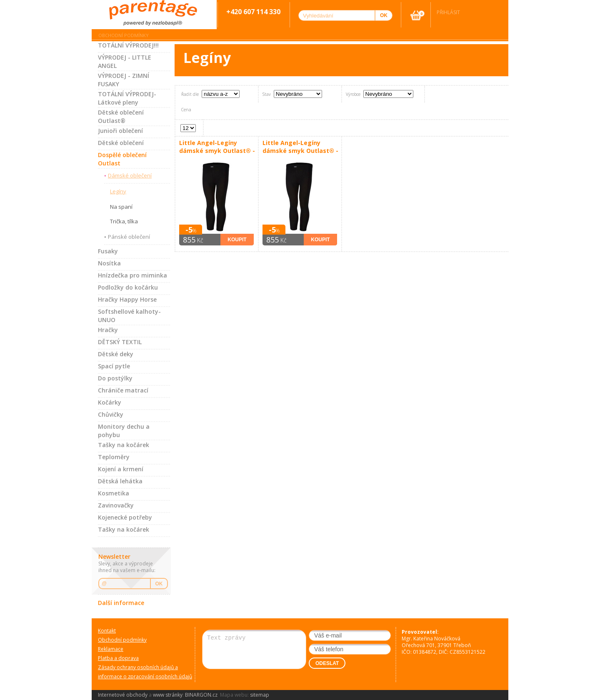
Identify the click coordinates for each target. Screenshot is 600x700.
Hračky (108, 330)
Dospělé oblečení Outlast (122, 159)
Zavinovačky (116, 505)
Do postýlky (115, 378)
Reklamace (111, 649)
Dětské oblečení (121, 143)
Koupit (237, 240)
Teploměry (114, 457)
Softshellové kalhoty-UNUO (129, 316)
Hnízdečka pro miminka (132, 275)
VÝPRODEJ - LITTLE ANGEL (125, 61)
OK (159, 584)
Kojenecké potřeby (125, 517)
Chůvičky (111, 414)
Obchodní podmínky (124, 35)
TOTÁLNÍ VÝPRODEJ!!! (128, 45)
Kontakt (107, 631)
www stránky (168, 695)
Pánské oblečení (129, 237)
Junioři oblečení (120, 131)
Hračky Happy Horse (127, 299)
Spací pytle (114, 366)
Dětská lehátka (120, 481)
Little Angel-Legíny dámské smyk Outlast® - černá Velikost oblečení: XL (300, 147)
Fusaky (108, 251)
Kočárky (110, 402)
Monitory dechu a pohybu (124, 431)
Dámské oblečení (130, 175)
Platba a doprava (118, 658)
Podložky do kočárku (128, 287)
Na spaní (121, 207)
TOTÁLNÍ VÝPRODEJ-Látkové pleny (127, 98)
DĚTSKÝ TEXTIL (120, 342)
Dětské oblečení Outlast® (121, 116)
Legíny (118, 191)
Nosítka (109, 263)
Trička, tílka (124, 221)
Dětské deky (116, 354)
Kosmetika (114, 493)
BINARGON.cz (201, 695)
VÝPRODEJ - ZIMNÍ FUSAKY (124, 80)
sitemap (260, 695)
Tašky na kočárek (124, 445)
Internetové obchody (123, 695)
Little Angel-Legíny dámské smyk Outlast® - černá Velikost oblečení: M (218, 147)
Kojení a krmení (121, 469)
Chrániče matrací (123, 390)
